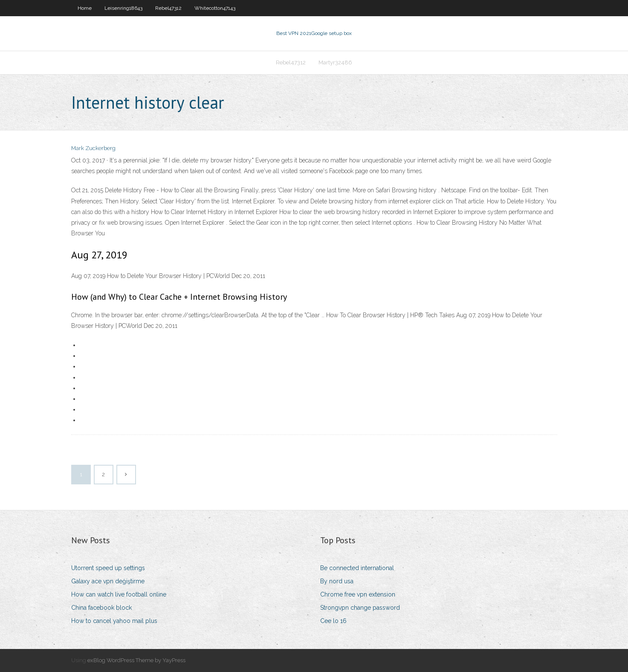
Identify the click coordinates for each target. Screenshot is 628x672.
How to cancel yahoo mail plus (114, 621)
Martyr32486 (335, 62)
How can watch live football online (119, 594)
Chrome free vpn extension (358, 594)
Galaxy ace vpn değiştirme (108, 581)
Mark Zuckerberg (93, 148)
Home (85, 8)
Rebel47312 (168, 8)
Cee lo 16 (333, 621)
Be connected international (357, 568)
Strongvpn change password (360, 608)
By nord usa (337, 581)
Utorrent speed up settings (108, 568)
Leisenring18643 (123, 8)
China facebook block (101, 608)
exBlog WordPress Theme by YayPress (136, 660)
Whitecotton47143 (215, 8)
